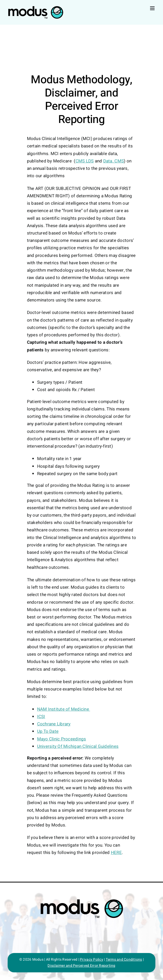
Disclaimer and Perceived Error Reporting (81, 966)
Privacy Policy (92, 960)
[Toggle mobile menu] (153, 8)
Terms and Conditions (124, 960)
